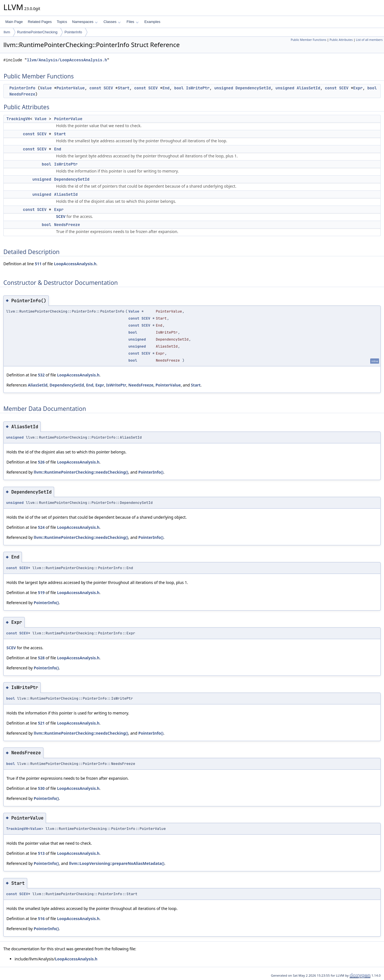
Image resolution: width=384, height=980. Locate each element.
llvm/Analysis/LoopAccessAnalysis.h (67, 60)
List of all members (369, 40)
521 (41, 723)
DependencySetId (253, 88)
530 (41, 788)
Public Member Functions (308, 40)
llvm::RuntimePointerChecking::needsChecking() (81, 472)
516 (41, 919)
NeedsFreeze (22, 94)
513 (41, 853)
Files (132, 22)
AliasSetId (308, 88)
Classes (112, 22)
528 (41, 658)
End (166, 88)
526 (41, 462)
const (95, 88)
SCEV (108, 88)
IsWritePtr (198, 88)
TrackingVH (18, 119)
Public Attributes (341, 40)
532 (41, 375)
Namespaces (85, 22)
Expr (358, 88)
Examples (152, 22)
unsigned (224, 88)
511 (38, 264)
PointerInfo (73, 32)
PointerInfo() (151, 472)
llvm (7, 32)
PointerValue (70, 88)
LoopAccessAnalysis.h (75, 264)
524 (41, 527)
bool (179, 88)
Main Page (14, 22)
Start (124, 88)
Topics (62, 22)
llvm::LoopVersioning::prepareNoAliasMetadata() (117, 863)
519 (41, 593)
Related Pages (40, 22)
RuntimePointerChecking (37, 32)
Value (46, 88)
